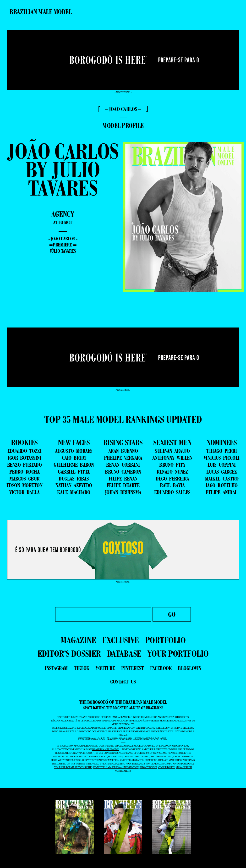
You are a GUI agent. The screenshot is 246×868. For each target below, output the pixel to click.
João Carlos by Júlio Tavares (63, 169)
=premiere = (63, 245)
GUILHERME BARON (74, 465)
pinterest (133, 668)
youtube (105, 668)
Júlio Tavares (63, 251)
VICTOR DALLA (24, 492)
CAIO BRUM (74, 458)
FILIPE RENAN (123, 479)
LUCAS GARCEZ (221, 472)
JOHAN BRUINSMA (123, 492)
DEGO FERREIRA (172, 479)
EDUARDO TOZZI (25, 451)
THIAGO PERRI (221, 451)
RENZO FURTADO (25, 465)
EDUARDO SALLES (172, 492)
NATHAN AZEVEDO (74, 485)
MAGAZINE (78, 640)
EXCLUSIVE (120, 640)
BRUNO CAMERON (123, 472)
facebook (161, 668)
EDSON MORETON (25, 485)
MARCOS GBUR (24, 479)
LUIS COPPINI (222, 465)
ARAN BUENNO (123, 451)
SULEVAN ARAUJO (172, 451)
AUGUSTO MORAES (74, 451)
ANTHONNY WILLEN (172, 458)
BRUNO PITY (172, 465)
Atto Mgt (63, 222)
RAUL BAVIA (172, 485)
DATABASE (124, 653)
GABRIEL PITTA (74, 472)
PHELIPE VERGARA (123, 458)
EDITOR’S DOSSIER (69, 653)
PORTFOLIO (165, 640)
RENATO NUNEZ (172, 472)
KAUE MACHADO (74, 492)
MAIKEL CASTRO (222, 479)
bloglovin (190, 668)
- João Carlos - (63, 239)
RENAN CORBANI (123, 465)
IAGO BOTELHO (222, 485)
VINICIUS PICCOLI (222, 458)
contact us (123, 682)
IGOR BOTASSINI (24, 458)
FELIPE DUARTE (123, 485)
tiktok (82, 668)
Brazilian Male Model (41, 12)
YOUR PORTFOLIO (178, 653)
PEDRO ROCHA (25, 472)
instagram (56, 668)
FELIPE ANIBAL (222, 492)
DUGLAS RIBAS (74, 479)
